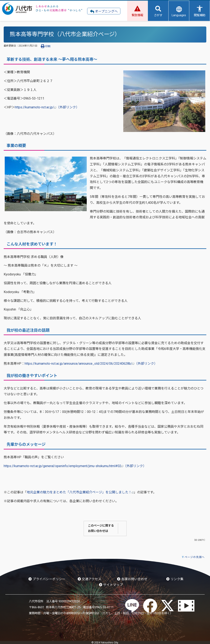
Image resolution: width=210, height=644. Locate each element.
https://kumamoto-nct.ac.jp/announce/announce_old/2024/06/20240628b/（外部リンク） (91, 364)
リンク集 (175, 579)
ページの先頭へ (195, 557)
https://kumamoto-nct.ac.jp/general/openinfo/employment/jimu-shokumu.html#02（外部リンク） (75, 466)
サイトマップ (111, 585)
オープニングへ (104, 11)
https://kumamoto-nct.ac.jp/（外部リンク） (47, 107)
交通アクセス (90, 579)
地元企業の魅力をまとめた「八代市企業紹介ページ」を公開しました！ (80, 492)
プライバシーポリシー (47, 579)
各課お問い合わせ (132, 579)
